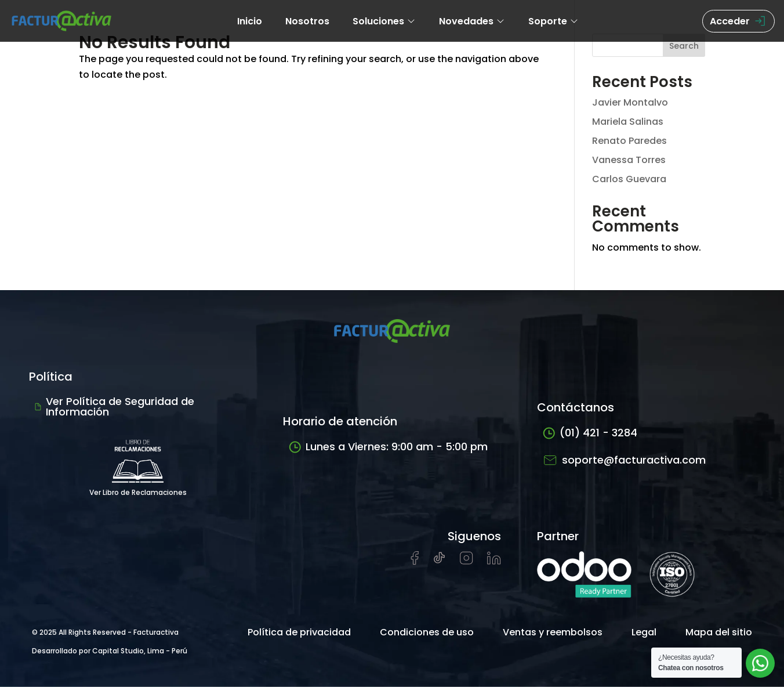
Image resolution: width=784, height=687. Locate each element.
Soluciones (384, 21)
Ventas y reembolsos (553, 632)
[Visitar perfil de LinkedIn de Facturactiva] (494, 561)
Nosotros (307, 21)
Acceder (738, 21)
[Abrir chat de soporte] (760, 663)
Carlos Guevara (629, 179)
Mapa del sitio (719, 632)
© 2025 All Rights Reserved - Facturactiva (105, 632)
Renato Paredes (629, 141)
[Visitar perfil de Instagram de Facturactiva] (467, 561)
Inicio (250, 21)
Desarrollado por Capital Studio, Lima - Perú (110, 651)
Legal (644, 632)
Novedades (472, 21)
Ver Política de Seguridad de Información (115, 406)
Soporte (553, 21)
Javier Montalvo (630, 102)
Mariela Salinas (628, 122)
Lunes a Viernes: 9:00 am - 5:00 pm (388, 446)
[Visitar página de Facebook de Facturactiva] (415, 562)
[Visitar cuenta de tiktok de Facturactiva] (439, 561)
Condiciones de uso (427, 632)
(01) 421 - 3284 (590, 433)
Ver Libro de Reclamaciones (138, 464)
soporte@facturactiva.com (624, 460)
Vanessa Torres (629, 160)
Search (684, 46)
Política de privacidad (299, 632)
